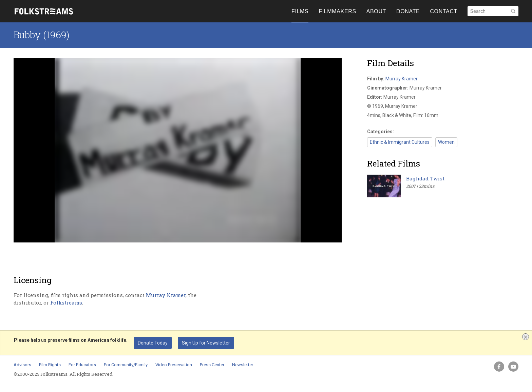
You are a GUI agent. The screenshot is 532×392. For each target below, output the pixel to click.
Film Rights (50, 365)
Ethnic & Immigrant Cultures (400, 142)
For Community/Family (126, 365)
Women (446, 142)
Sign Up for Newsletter (206, 343)
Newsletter (243, 365)
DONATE (408, 11)
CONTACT (444, 11)
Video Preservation (174, 365)
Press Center (212, 365)
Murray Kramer (166, 295)
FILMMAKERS (337, 11)
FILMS (300, 11)
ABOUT (376, 11)
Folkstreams (66, 302)
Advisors (22, 365)
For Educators (82, 365)
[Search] (493, 11)
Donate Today (153, 343)
